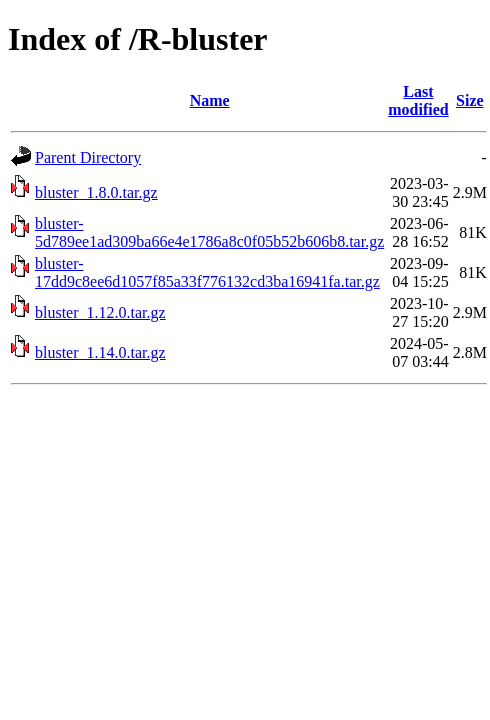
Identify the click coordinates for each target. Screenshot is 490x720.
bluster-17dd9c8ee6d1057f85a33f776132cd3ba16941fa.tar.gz (207, 272)
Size (470, 100)
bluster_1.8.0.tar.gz (96, 192)
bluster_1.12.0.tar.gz (100, 312)
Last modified (418, 100)
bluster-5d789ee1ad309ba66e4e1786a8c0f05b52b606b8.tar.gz (209, 232)
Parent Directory (88, 157)
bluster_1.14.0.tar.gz (100, 352)
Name (210, 100)
